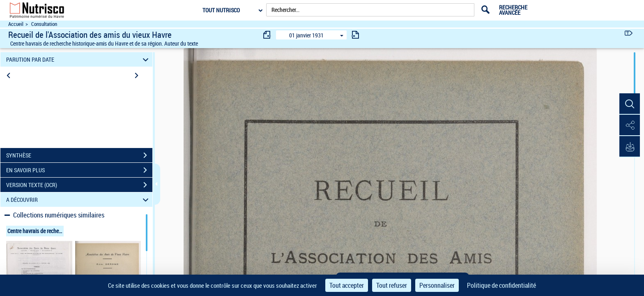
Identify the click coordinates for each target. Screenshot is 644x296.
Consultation (44, 24)
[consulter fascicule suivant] (355, 35)
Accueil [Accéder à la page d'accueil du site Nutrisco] (16, 24)
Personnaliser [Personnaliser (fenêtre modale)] (437, 285)
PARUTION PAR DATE (79, 59)
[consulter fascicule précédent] (267, 35)
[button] (630, 104)
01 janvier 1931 (306, 35)
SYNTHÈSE (79, 155)
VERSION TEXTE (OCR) (79, 185)
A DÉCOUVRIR (79, 200)
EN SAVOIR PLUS (79, 170)
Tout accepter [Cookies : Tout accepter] (347, 285)
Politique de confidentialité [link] (501, 285)
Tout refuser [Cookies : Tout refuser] (392, 285)
